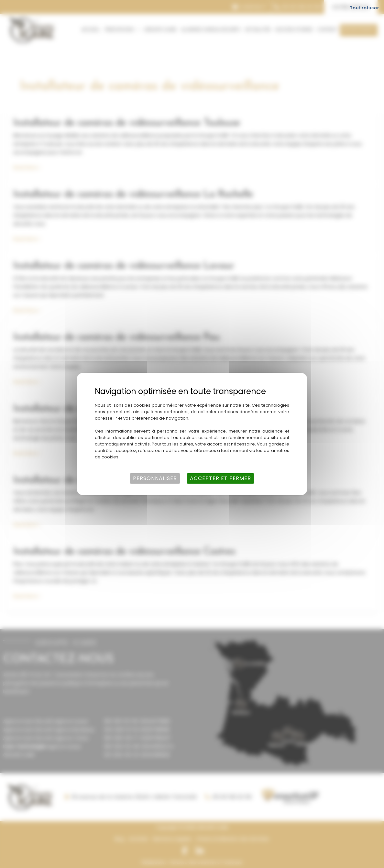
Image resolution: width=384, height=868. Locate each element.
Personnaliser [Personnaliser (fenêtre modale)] (155, 478)
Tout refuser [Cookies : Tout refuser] (365, 8)
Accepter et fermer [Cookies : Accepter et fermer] (220, 478)
